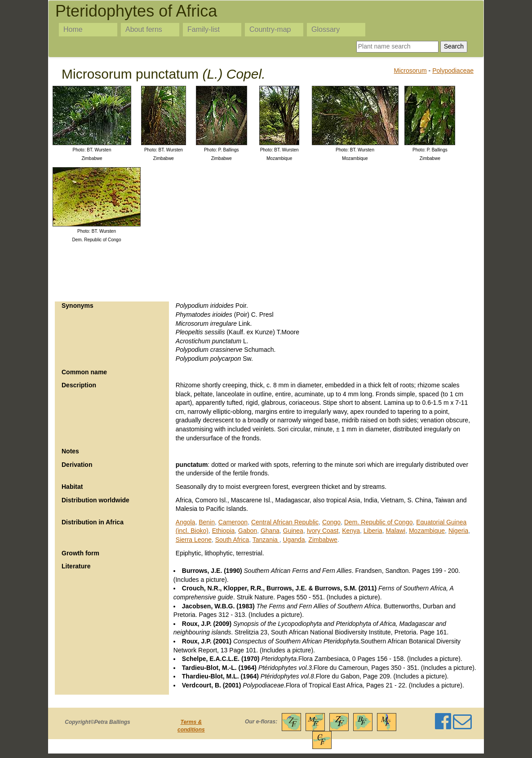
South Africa (232, 540)
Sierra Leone (194, 540)
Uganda (294, 540)
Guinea (293, 531)
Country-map (270, 29)
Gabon (248, 531)
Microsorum (410, 71)
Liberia (373, 531)
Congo (331, 522)
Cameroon (233, 522)
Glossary (326, 29)
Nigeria (458, 531)
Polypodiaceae (453, 71)
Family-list (204, 29)
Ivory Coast (323, 531)
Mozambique (427, 531)
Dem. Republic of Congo (379, 522)
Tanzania (266, 540)
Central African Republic (285, 522)
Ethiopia (224, 531)
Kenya (351, 531)
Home (73, 29)
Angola (186, 522)
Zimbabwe (323, 540)
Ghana (270, 531)
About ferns (144, 29)
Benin (207, 522)
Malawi (396, 531)
